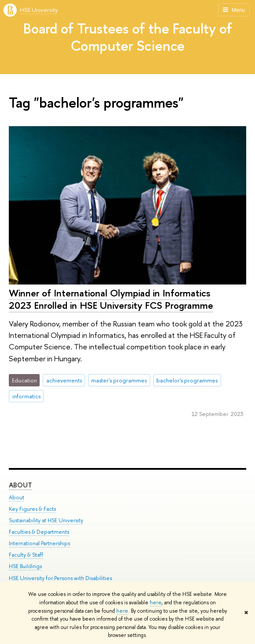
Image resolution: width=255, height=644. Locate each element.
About (20, 485)
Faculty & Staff (26, 555)
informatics (26, 396)
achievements (64, 380)
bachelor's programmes (187, 380)
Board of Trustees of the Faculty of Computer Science (128, 37)
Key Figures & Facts (32, 509)
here (156, 603)
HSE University (39, 10)
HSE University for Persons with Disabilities (60, 578)
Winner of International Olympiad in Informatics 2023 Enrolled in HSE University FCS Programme (111, 299)
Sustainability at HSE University (46, 520)
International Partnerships (39, 543)
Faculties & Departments (39, 532)
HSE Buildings (25, 566)
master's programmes (119, 380)
